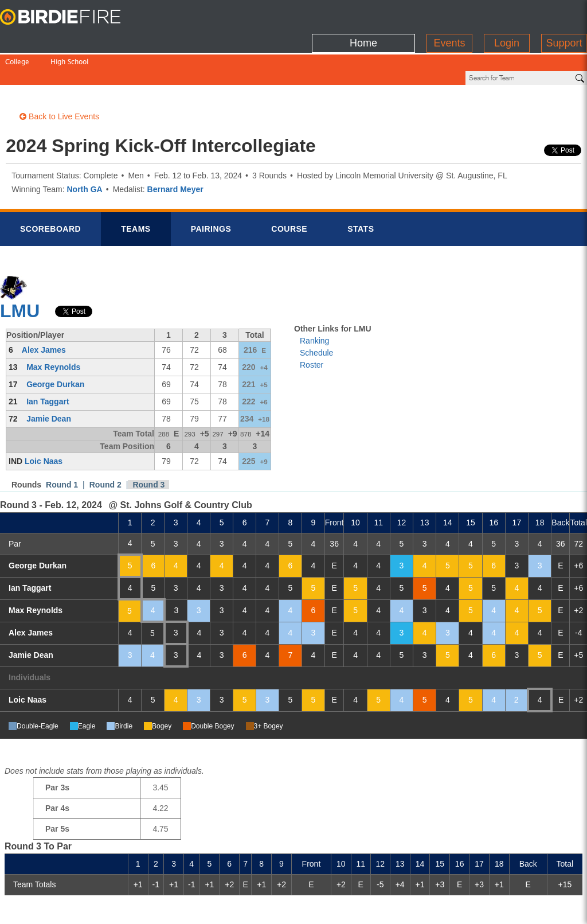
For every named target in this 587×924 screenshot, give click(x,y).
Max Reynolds (53, 328)
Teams (136, 190)
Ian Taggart (48, 362)
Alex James (44, 311)
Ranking (314, 302)
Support (564, 14)
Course (289, 190)
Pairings (211, 190)
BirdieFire (72, 17)
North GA (84, 150)
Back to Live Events (59, 77)
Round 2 (105, 446)
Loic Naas (44, 422)
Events (449, 14)
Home (363, 14)
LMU (20, 272)
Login (507, 14)
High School (69, 39)
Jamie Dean (49, 380)
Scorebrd (50, 190)
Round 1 (62, 446)
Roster (312, 326)
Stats (361, 190)
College (17, 39)
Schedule (316, 314)
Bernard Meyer (175, 150)
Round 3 (148, 446)
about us (444, 908)
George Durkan (55, 345)
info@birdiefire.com (515, 908)
